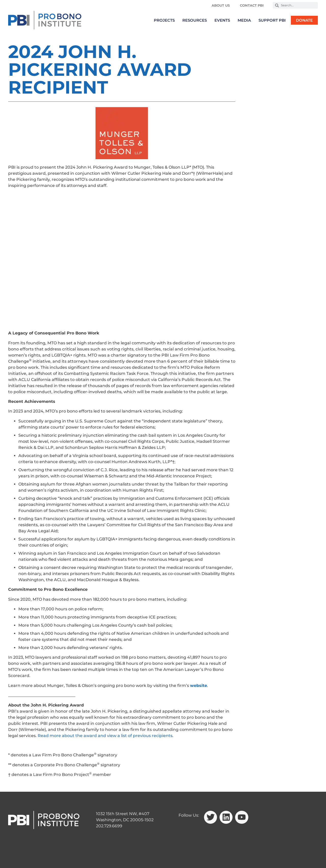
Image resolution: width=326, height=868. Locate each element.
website (199, 686)
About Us (221, 5)
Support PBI (272, 20)
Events (222, 20)
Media (244, 20)
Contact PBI (252, 5)
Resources (195, 20)
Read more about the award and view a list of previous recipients (105, 736)
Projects (164, 20)
